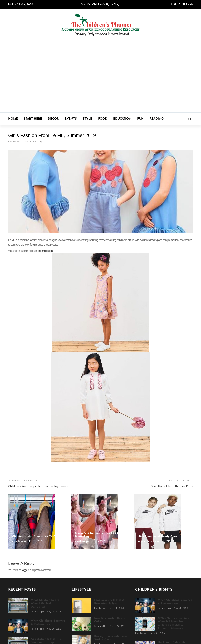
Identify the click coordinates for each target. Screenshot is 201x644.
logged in (26, 570)
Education (124, 119)
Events (72, 119)
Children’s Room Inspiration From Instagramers (38, 486)
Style (89, 119)
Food (104, 119)
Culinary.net (101, 626)
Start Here (33, 119)
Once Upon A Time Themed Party (172, 486)
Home (13, 119)
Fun (142, 119)
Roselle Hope (15, 142)
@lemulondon (45, 251)
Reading (158, 119)
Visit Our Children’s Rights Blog (100, 4)
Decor (55, 119)
